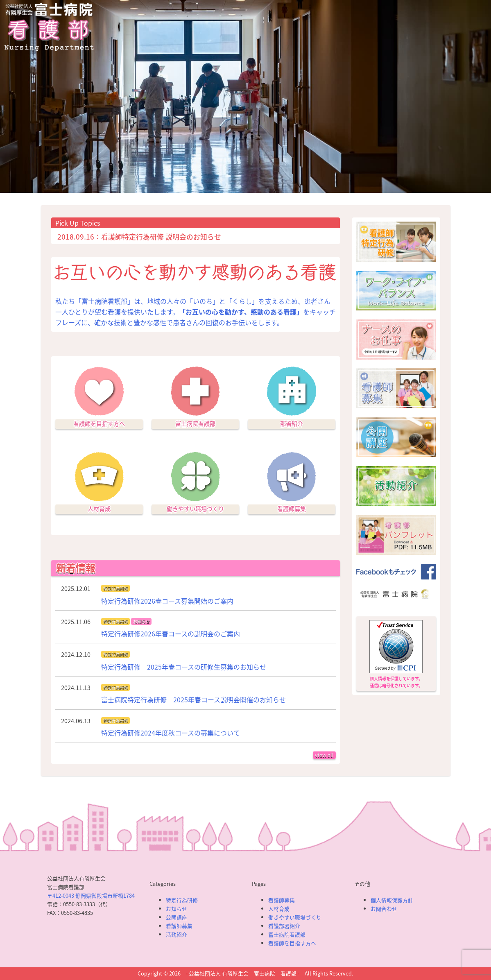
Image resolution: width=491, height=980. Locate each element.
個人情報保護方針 (392, 900)
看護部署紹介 (284, 926)
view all (324, 755)
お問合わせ (384, 909)
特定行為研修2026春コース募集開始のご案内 (167, 601)
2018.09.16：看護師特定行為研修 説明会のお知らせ (139, 237)
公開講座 (176, 917)
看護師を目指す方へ (99, 423)
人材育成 (99, 509)
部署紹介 (292, 423)
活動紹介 (176, 934)
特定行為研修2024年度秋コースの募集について (171, 733)
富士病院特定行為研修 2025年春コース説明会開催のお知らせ (193, 699)
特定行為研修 (115, 588)
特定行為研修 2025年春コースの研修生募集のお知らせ (184, 667)
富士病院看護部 (195, 423)
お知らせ (141, 621)
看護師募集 (292, 509)
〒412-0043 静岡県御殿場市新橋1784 (91, 895)
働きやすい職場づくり (195, 509)
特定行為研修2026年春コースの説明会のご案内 (171, 634)
